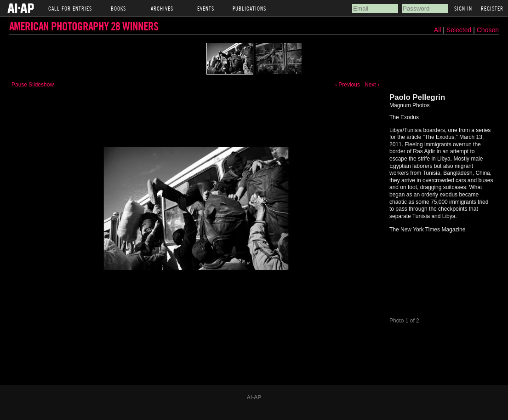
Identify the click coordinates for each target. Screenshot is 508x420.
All (438, 30)
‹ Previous (348, 85)
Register (492, 8)
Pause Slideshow (33, 85)
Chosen (488, 30)
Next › (372, 85)
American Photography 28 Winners (84, 26)
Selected (460, 30)
